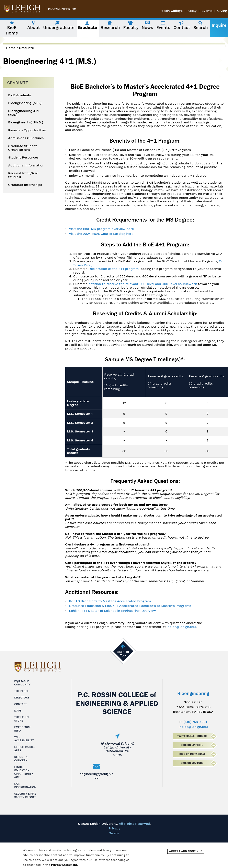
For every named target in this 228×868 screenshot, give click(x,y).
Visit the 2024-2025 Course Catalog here (101, 234)
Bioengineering (62, 9)
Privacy (115, 828)
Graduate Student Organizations (22, 148)
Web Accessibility (24, 739)
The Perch (22, 691)
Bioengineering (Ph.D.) (26, 122)
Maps (18, 711)
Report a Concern (21, 759)
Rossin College (171, 11)
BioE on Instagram (192, 754)
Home (11, 48)
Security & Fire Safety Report (25, 795)
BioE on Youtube (192, 763)
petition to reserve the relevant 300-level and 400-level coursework (143, 284)
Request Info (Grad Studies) (23, 175)
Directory (22, 698)
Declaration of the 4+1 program (114, 269)
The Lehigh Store (22, 719)
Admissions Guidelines (26, 138)
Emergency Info (22, 729)
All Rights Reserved (134, 824)
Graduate (26, 48)
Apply (192, 11)
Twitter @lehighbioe (192, 736)
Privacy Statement (64, 865)
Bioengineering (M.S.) (25, 103)
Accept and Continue (186, 851)
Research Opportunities (27, 130)
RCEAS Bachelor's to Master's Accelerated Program (110, 601)
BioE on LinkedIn (192, 745)
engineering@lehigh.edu (96, 776)
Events (207, 11)
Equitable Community (22, 683)
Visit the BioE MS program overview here (101, 229)
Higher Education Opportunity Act (24, 772)
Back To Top (123, 653)
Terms (114, 833)
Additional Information (26, 165)
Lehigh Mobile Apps (25, 749)
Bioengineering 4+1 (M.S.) (23, 113)
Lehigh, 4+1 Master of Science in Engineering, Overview (112, 611)
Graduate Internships (25, 185)
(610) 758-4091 (195, 722)
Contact (21, 704)
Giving (222, 11)
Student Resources (23, 157)
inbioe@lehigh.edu (181, 627)
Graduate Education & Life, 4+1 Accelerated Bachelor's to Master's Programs (130, 606)
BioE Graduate (20, 95)
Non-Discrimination (25, 785)
